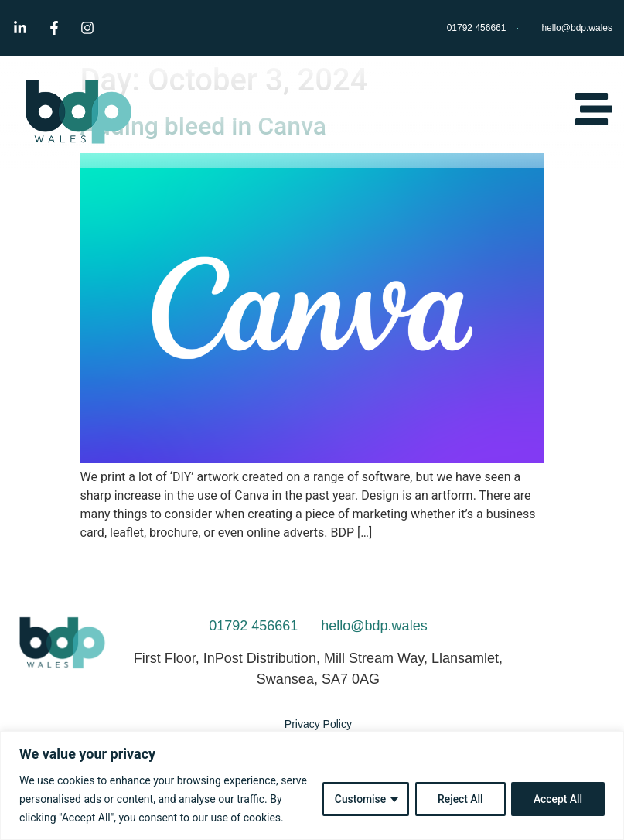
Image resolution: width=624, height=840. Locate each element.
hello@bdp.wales (374, 626)
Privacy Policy (318, 724)
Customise (358, 799)
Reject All (459, 799)
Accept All (558, 799)
